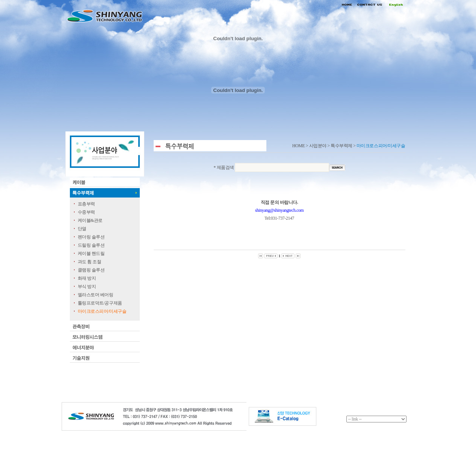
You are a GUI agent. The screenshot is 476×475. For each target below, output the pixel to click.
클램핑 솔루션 (91, 270)
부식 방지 (87, 287)
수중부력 (86, 212)
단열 (82, 229)
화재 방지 (87, 278)
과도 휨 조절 (90, 262)
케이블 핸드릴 (91, 253)
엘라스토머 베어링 (96, 295)
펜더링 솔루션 (91, 237)
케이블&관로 (90, 220)
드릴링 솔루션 (91, 245)
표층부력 (86, 204)
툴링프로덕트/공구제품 (100, 303)
